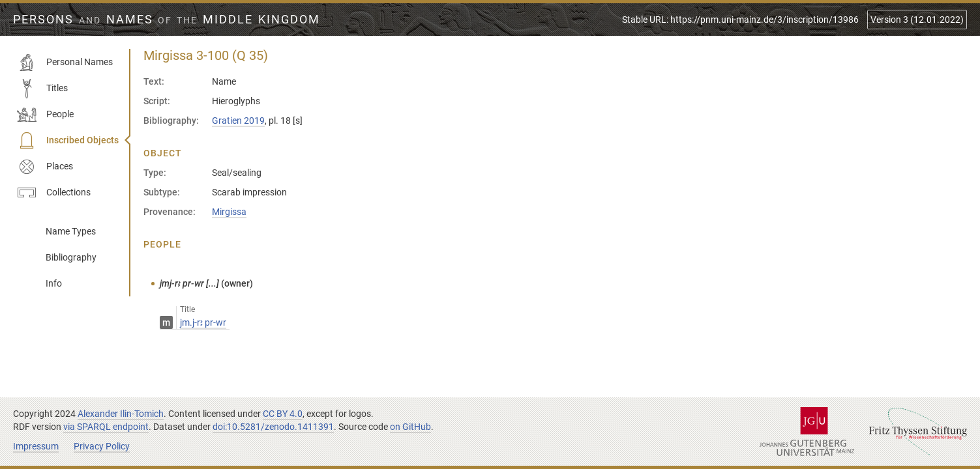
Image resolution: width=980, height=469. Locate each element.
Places (45, 167)
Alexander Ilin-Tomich (121, 414)
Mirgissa (229, 212)
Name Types (71, 231)
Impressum (36, 446)
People (45, 115)
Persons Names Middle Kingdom (167, 20)
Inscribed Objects (68, 141)
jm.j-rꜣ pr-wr (203, 322)
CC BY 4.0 (283, 414)
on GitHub (410, 427)
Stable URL (740, 20)
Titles (42, 89)
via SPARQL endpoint (106, 427)
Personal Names (65, 63)
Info (54, 283)
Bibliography (71, 257)
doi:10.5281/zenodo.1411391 (273, 427)
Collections (54, 193)
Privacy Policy (102, 446)
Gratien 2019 (238, 121)
